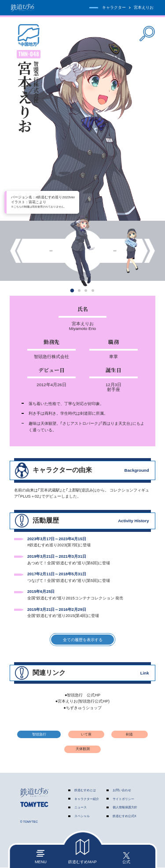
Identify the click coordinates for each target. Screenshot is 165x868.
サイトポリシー (123, 799)
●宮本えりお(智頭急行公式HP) (82, 702)
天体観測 (83, 749)
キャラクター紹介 (87, 799)
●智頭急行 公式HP (82, 695)
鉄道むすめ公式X (125, 816)
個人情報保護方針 (125, 808)
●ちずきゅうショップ (82, 708)
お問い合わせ (122, 790)
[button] (72, 290)
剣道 (129, 734)
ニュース (81, 808)
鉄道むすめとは (85, 790)
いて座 (86, 734)
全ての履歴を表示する (82, 640)
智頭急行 (39, 734)
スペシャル (82, 816)
